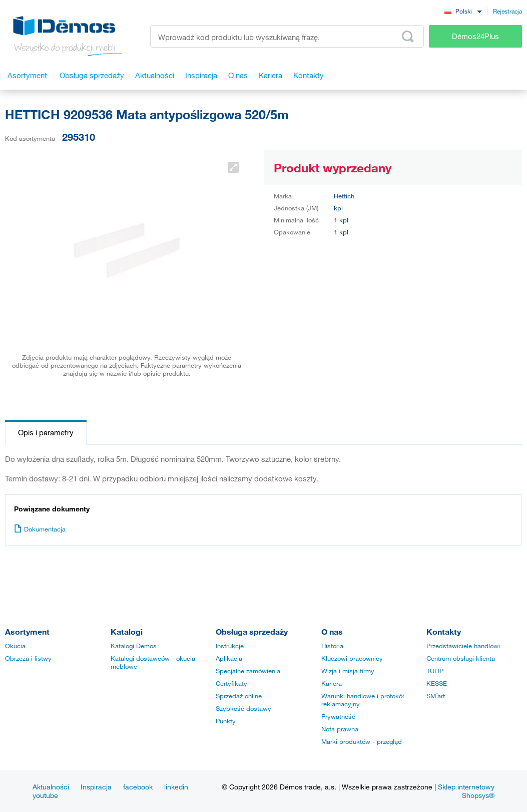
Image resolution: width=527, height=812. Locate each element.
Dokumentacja (40, 529)
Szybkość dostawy (243, 708)
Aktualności (51, 787)
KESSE (437, 683)
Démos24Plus (475, 36)
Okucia (15, 646)
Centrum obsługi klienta (461, 658)
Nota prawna (340, 729)
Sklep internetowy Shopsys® (466, 791)
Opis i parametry (46, 432)
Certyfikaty (231, 683)
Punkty (226, 721)
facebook (138, 787)
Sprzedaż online (239, 696)
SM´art (436, 696)
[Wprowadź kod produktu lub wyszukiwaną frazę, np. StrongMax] (287, 36)
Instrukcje (230, 646)
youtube (45, 795)
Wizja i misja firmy (348, 671)
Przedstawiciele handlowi (463, 646)
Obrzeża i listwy (28, 658)
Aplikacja (229, 658)
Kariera (332, 683)
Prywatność (338, 716)
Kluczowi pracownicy (352, 658)
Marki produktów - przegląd (362, 741)
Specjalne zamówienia (248, 671)
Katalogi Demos (134, 646)
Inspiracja (96, 787)
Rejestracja (507, 11)
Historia (332, 646)
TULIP (435, 671)
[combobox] (463, 11)
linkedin (176, 787)
